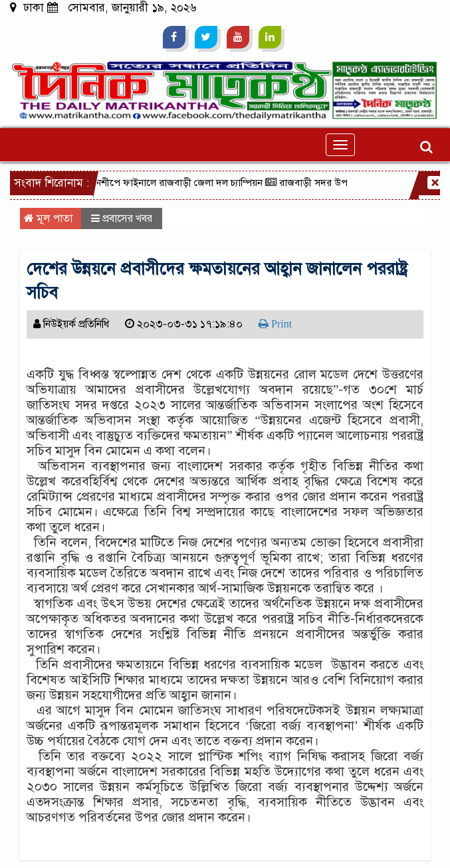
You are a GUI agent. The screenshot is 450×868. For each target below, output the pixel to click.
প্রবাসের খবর (127, 218)
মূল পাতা (48, 218)
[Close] (434, 183)
